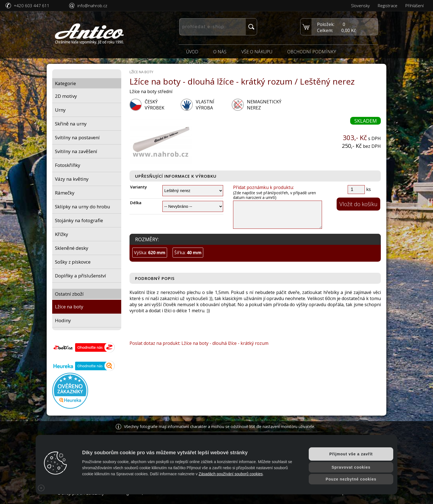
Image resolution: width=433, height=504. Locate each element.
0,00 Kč (349, 30)
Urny (60, 110)
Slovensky (360, 6)
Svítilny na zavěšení (76, 151)
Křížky (62, 234)
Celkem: (325, 30)
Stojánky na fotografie (79, 220)
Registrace (388, 6)
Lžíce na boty (69, 307)
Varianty (138, 187)
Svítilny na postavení (77, 137)
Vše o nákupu (257, 52)
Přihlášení (414, 6)
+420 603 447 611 (32, 6)
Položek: (326, 24)
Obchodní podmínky (312, 52)
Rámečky (65, 193)
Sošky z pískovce (73, 262)
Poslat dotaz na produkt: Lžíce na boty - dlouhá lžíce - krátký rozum (199, 343)
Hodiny (63, 320)
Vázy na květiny (72, 179)
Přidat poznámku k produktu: (263, 187)
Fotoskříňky (68, 165)
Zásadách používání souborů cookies (231, 474)
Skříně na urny (71, 124)
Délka (136, 203)
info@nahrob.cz (92, 6)
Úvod (192, 52)
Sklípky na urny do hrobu (83, 207)
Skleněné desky (72, 248)
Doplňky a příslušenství (80, 276)
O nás (220, 52)
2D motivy (66, 96)
